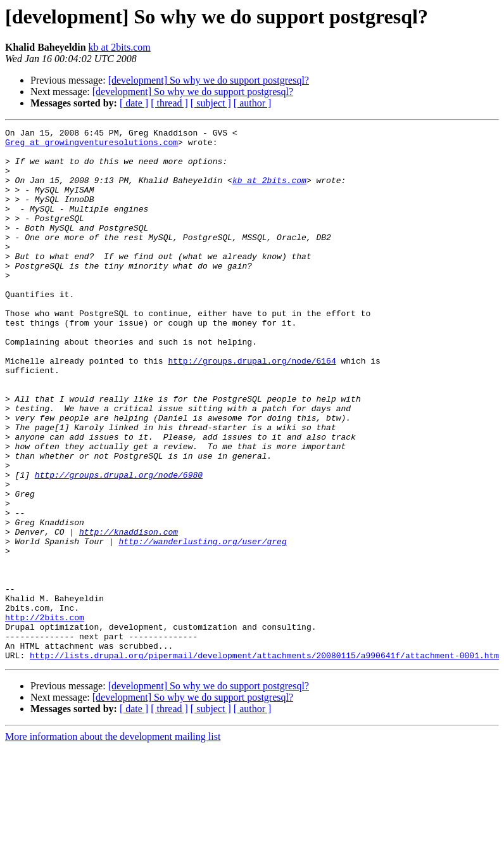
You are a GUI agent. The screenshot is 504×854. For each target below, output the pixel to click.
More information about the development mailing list (113, 843)
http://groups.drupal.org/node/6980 (119, 545)
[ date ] (134, 103)
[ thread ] (169, 103)
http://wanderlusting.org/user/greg (202, 625)
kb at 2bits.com (120, 47)
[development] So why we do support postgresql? (209, 80)
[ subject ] (211, 103)
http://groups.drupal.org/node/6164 (252, 408)
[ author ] (253, 103)
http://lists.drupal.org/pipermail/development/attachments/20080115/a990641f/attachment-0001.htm (264, 762)
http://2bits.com (45, 716)
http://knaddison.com (129, 613)
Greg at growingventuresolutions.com (91, 146)
